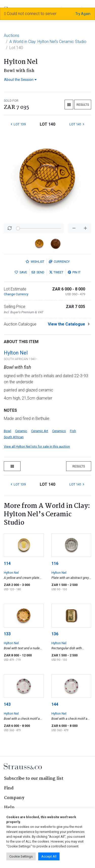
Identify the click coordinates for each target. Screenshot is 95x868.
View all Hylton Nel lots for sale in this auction (37, 446)
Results (83, 105)
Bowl (7, 431)
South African (14, 437)
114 (7, 563)
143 (7, 704)
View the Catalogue (66, 324)
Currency (59, 262)
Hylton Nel (16, 353)
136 (55, 634)
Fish (73, 431)
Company (14, 798)
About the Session (20, 80)
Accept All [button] (49, 856)
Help (9, 808)
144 (55, 704)
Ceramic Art (40, 431)
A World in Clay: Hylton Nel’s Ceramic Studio (48, 42)
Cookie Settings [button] (21, 856)
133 (7, 634)
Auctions (12, 35)
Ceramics (59, 431)
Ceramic (21, 431)
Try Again (83, 14)
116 (55, 563)
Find (9, 788)
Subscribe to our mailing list (34, 779)
